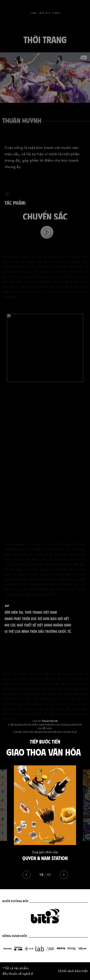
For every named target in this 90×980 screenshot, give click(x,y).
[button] (64, 875)
